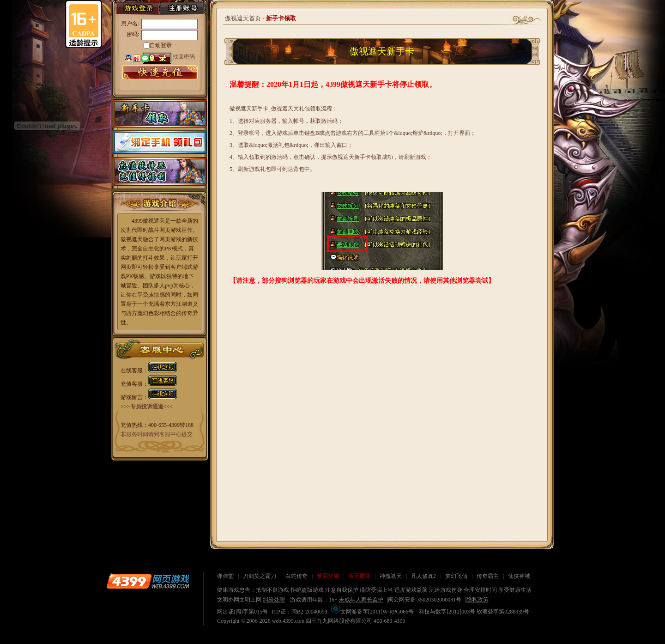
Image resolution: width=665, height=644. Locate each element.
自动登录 (161, 45)
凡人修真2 (423, 576)
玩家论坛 (386, 9)
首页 (57, 9)
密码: (133, 34)
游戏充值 (340, 9)
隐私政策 (478, 600)
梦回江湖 (328, 576)
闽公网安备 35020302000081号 (425, 600)
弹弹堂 (225, 576)
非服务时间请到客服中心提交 (157, 434)
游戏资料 (294, 9)
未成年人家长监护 (361, 600)
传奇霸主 (488, 576)
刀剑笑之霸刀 (260, 576)
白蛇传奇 (296, 576)
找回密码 (184, 56)
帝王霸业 (359, 576)
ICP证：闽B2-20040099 (299, 612)
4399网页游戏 (148, 581)
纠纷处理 (274, 600)
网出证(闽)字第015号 (242, 612)
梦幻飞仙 (456, 576)
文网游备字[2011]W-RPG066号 (373, 612)
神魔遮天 (391, 576)
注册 (182, 8)
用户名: (130, 24)
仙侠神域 (519, 576)
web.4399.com (288, 621)
